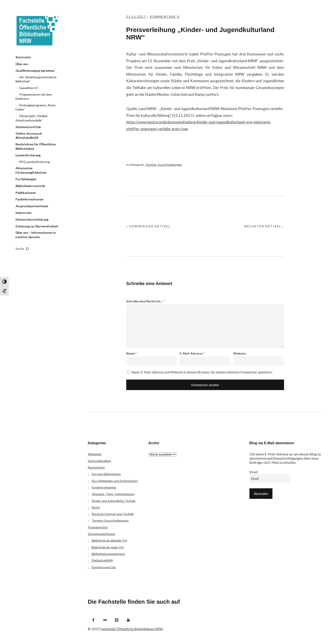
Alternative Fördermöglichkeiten (31, 170)
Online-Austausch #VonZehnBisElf (29, 136)
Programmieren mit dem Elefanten (34, 97)
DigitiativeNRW (102, 560)
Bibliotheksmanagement (108, 554)
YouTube (128, 620)
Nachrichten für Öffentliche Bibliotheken (36, 146)
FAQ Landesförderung (35, 162)
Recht (96, 507)
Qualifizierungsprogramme (35, 70)
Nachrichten (96, 467)
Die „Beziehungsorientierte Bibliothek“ (36, 79)
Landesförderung (28, 155)
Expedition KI (29, 88)
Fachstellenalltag (100, 461)
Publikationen (26, 193)
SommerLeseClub (28, 127)
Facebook (93, 620)
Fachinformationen (29, 199)
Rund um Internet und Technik (113, 514)
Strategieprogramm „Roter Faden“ (36, 107)
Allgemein (95, 454)
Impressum (23, 213)
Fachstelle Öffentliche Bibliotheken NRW (37, 31)
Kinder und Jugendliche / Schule (114, 501)
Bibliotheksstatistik (30, 186)
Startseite (23, 57)
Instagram (117, 620)
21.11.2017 (136, 17)
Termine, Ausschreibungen (164, 165)
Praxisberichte (98, 527)
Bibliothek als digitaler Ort (109, 540)
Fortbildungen (26, 179)
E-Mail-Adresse (192, 353)
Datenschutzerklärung (32, 219)
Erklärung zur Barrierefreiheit (37, 226)
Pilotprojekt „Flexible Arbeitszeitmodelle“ (32, 118)
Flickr (105, 620)
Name (131, 353)
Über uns (22, 64)
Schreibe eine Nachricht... (145, 301)
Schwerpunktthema (101, 534)
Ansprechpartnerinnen (32, 206)
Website (240, 353)
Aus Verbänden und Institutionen (115, 481)
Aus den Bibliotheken (106, 474)
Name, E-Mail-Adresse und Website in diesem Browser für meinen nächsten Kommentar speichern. (202, 372)
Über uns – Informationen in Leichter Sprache (36, 235)
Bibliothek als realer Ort (108, 547)
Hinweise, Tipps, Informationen (113, 494)
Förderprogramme (104, 487)
